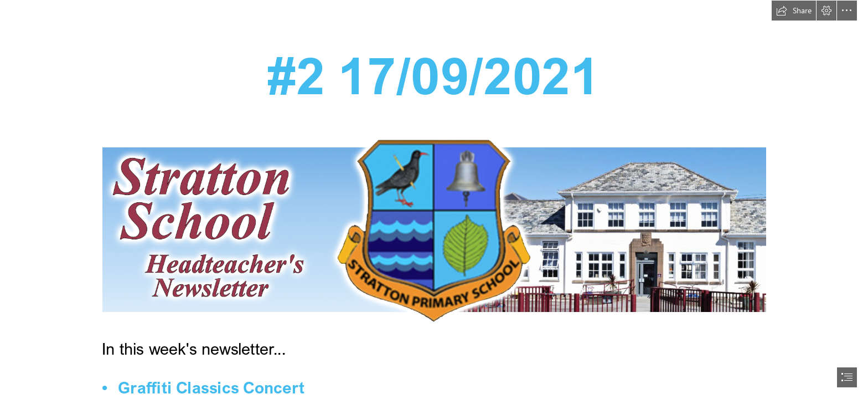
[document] (434, 199)
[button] (794, 11)
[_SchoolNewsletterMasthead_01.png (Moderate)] (434, 229)
